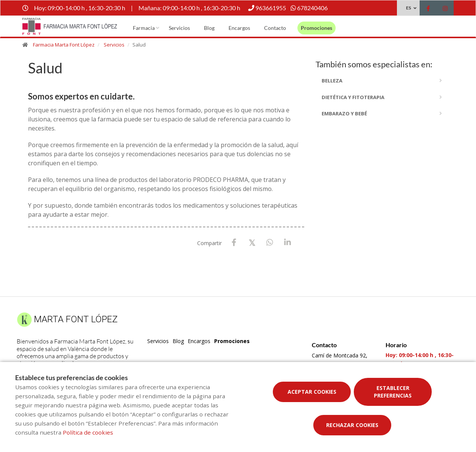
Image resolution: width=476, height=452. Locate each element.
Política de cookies (88, 432)
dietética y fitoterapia (353, 97)
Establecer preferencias (393, 392)
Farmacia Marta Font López (64, 45)
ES (408, 8)
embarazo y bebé (344, 113)
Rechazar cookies (352, 425)
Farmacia (144, 28)
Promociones (317, 28)
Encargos (239, 28)
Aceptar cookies (312, 392)
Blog (209, 28)
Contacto (275, 28)
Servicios (179, 28)
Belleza (332, 81)
